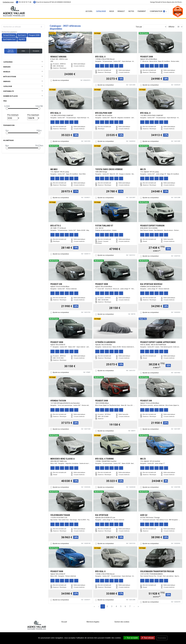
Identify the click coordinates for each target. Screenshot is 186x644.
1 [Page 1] (103, 606)
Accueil (89, 11)
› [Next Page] (134, 606)
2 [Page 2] (107, 606)
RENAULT (121, 11)
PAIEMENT (142, 11)
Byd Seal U (22, 35)
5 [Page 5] (121, 606)
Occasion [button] (36, 51)
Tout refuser (148, 638)
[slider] (7, 108)
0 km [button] (23, 51)
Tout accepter (131, 638)
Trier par (139, 27)
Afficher (172, 27)
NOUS (112, 11)
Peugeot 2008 (34, 35)
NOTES (131, 11)
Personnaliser (162, 638)
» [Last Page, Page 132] (138, 606)
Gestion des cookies (122, 622)
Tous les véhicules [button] (11, 51)
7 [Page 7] (130, 606)
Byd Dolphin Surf (9, 39)
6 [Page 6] (125, 606)
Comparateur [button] (157, 11)
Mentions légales (93, 622)
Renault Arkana (9, 35)
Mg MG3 (22, 39)
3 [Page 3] (112, 606)
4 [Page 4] (116, 606)
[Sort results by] (155, 27)
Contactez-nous (8, 2)
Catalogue (101, 11)
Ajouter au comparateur (61, 80)
